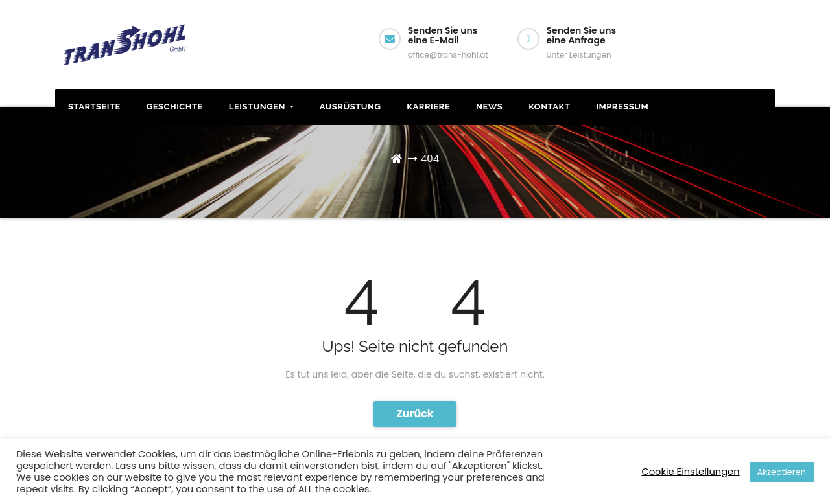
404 (430, 158)
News (489, 107)
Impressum (622, 107)
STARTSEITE (94, 107)
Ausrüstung (350, 107)
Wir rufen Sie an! (722, 53)
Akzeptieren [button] (782, 472)
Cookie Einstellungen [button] (690, 472)
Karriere (428, 107)
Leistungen (261, 107)
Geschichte (175, 107)
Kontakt (549, 107)
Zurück (415, 414)
